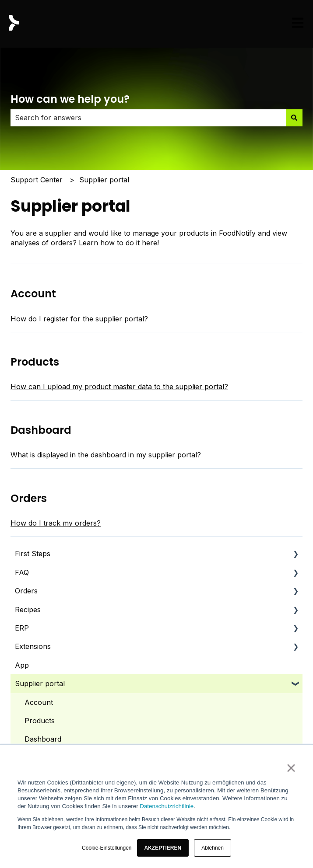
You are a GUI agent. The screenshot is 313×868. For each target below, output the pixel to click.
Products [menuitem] (40, 721)
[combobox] (148, 118)
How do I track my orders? (56, 523)
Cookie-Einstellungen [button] (107, 848)
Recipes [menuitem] (28, 610)
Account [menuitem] (39, 702)
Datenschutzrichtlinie (167, 806)
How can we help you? (70, 99)
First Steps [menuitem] (33, 554)
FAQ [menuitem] (22, 572)
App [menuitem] (22, 665)
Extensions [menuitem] (33, 646)
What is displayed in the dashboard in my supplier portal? (106, 455)
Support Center (37, 180)
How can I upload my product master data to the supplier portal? (119, 387)
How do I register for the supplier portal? (79, 319)
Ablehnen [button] (213, 848)
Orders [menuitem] (26, 591)
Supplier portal (104, 180)
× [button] (291, 768)
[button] (163, 848)
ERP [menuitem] (22, 628)
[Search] (294, 118)
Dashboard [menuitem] (43, 739)
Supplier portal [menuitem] (40, 683)
